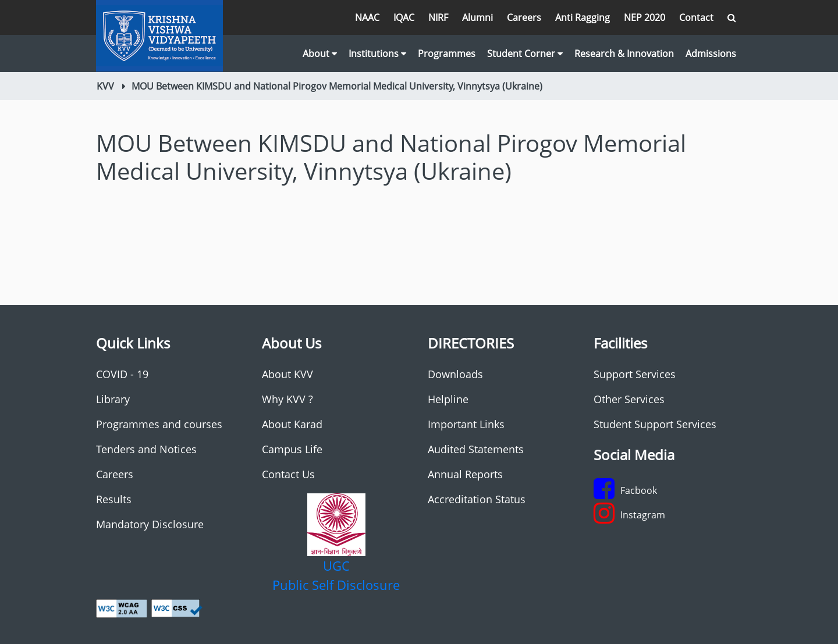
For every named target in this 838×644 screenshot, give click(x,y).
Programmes (447, 54)
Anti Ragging (583, 17)
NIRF (438, 17)
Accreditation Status (477, 499)
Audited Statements (476, 449)
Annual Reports (465, 474)
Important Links (466, 424)
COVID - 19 (122, 374)
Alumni (477, 17)
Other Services (629, 399)
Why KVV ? (287, 399)
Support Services (635, 374)
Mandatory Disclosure (150, 524)
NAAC (367, 17)
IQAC (404, 17)
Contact (696, 17)
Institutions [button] (377, 54)
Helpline (448, 399)
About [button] (320, 54)
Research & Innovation (624, 54)
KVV (105, 86)
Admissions (711, 54)
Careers (524, 17)
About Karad (292, 424)
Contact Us (288, 474)
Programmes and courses (159, 424)
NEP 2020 (645, 17)
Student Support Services (655, 424)
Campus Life (292, 449)
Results (114, 499)
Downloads (455, 374)
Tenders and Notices (146, 449)
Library (113, 399)
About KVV (287, 374)
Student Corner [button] (525, 54)
